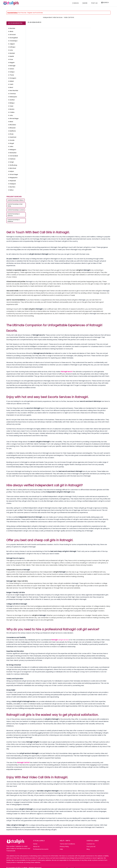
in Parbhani (12, 159)
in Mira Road (12, 168)
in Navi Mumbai (13, 91)
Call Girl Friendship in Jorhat (16, 210)
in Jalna (11, 146)
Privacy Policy (64, 846)
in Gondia (11, 140)
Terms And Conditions (67, 844)
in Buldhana (12, 131)
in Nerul (11, 87)
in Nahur (11, 190)
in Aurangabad (13, 38)
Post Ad (94, 3)
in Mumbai (12, 28)
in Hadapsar (12, 184)
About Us (36, 846)
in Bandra (11, 109)
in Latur (11, 50)
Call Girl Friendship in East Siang (15, 205)
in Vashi (11, 84)
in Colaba (11, 112)
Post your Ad (91, 846)
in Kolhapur (12, 47)
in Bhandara (12, 125)
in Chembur (12, 94)
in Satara (11, 69)
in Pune (11, 59)
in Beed (11, 122)
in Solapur (11, 72)
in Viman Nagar (13, 174)
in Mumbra (12, 187)
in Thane (11, 75)
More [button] (85, 3)
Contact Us (91, 844)
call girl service (63, 640)
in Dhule (11, 134)
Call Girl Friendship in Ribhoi (16, 200)
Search (105, 3)
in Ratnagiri (12, 66)
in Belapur (11, 103)
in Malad (11, 81)
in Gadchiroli (12, 137)
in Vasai (11, 106)
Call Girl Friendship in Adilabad (14, 221)
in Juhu (11, 115)
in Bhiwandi (12, 128)
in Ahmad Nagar (13, 118)
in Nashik (11, 56)
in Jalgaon (12, 44)
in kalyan (11, 171)
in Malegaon (12, 150)
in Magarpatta (13, 178)
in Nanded (12, 53)
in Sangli (11, 162)
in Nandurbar (12, 153)
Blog (88, 849)
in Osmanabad (13, 156)
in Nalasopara (13, 97)
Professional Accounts (41, 849)
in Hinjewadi (12, 181)
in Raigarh (11, 63)
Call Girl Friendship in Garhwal (14, 215)
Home (35, 844)
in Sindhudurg (13, 165)
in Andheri (11, 100)
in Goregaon (12, 78)
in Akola (11, 31)
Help (61, 849)
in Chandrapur (13, 41)
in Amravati (12, 35)
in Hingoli (11, 143)
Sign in (75, 3)
